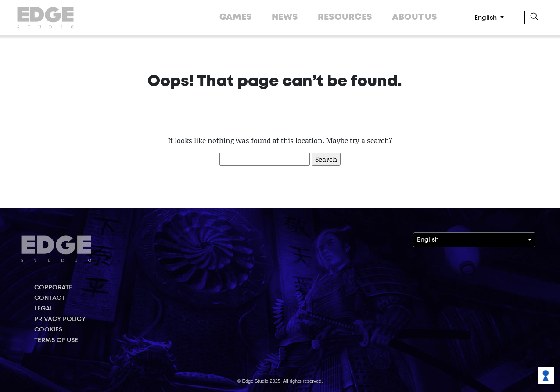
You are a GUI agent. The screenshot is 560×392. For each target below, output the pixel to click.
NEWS (285, 17)
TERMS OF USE (56, 340)
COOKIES (48, 330)
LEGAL (44, 309)
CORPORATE (53, 288)
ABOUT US (415, 17)
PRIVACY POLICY (60, 319)
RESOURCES (345, 17)
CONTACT (50, 298)
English (486, 18)
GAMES (236, 17)
